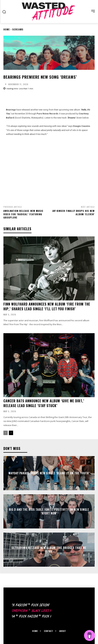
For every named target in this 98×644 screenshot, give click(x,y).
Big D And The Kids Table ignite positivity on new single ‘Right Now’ (49, 511)
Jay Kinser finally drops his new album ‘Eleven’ (73, 212)
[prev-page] (6, 433)
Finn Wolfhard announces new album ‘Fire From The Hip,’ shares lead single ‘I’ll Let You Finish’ (47, 306)
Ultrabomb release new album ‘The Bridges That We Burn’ (49, 550)
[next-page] (11, 433)
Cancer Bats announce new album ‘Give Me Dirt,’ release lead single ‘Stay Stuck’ (44, 403)
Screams (18, 29)
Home (7, 29)
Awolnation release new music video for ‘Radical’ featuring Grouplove (23, 214)
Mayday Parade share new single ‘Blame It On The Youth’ (49, 473)
